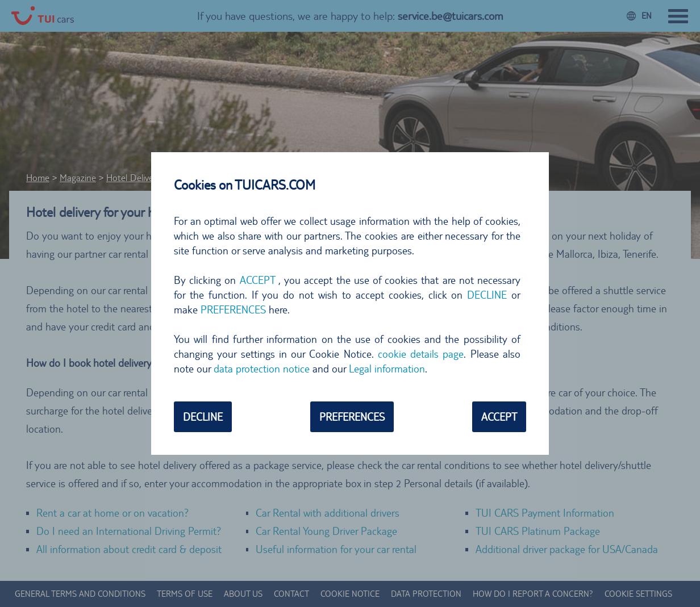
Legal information (387, 369)
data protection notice (262, 369)
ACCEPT (257, 280)
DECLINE (487, 295)
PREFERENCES (233, 309)
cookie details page (421, 354)
